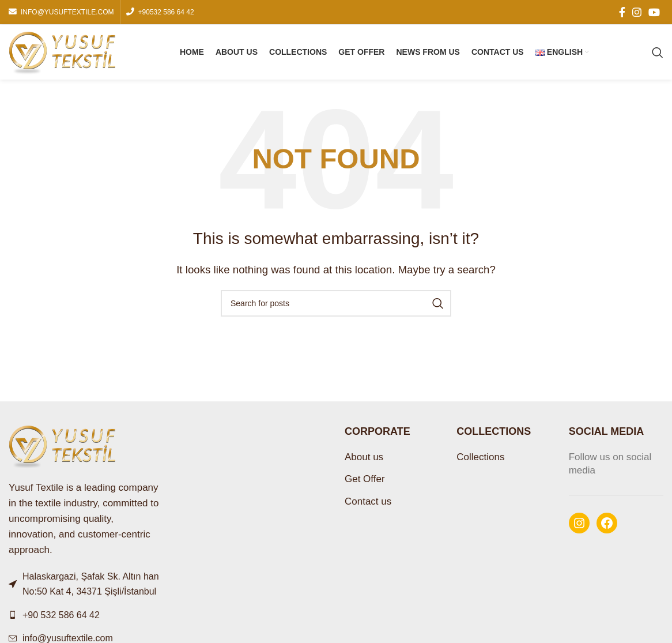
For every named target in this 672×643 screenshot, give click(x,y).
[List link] (84, 615)
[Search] (658, 52)
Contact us (368, 501)
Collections (480, 457)
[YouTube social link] (654, 12)
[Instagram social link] (637, 12)
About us (364, 457)
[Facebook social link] (622, 12)
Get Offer (365, 479)
